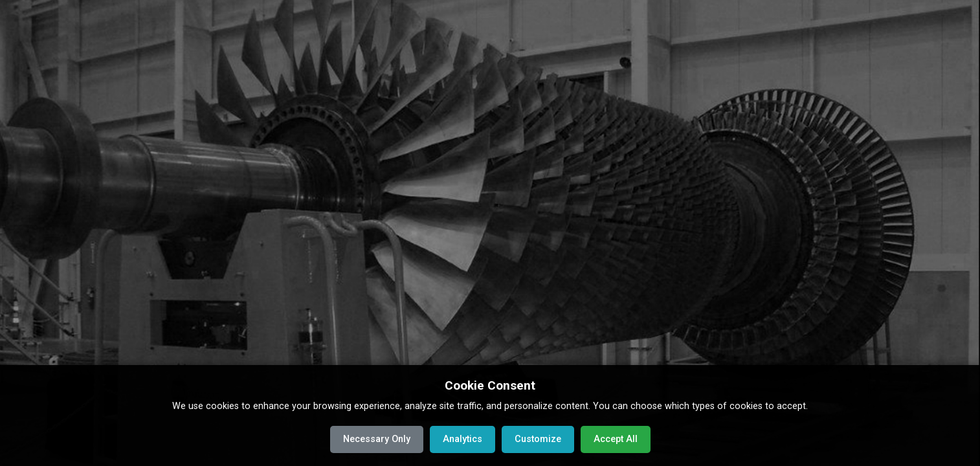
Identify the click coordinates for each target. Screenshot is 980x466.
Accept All (616, 439)
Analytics (462, 439)
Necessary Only (377, 439)
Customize (538, 439)
